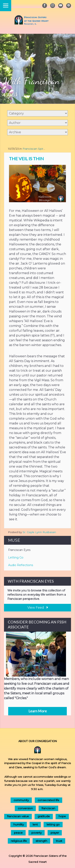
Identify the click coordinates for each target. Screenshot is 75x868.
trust (59, 841)
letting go (53, 824)
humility (19, 824)
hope (62, 816)
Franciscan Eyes (19, 550)
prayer (55, 833)
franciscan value (18, 816)
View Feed (38, 608)
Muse (14, 540)
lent (35, 824)
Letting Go (16, 557)
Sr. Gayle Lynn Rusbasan (39, 532)
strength (41, 841)
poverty (36, 833)
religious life (19, 841)
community (21, 800)
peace (18, 833)
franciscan (48, 808)
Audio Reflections (21, 565)
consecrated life (48, 800)
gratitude (44, 816)
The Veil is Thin (26, 159)
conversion (25, 808)
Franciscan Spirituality (37, 149)
